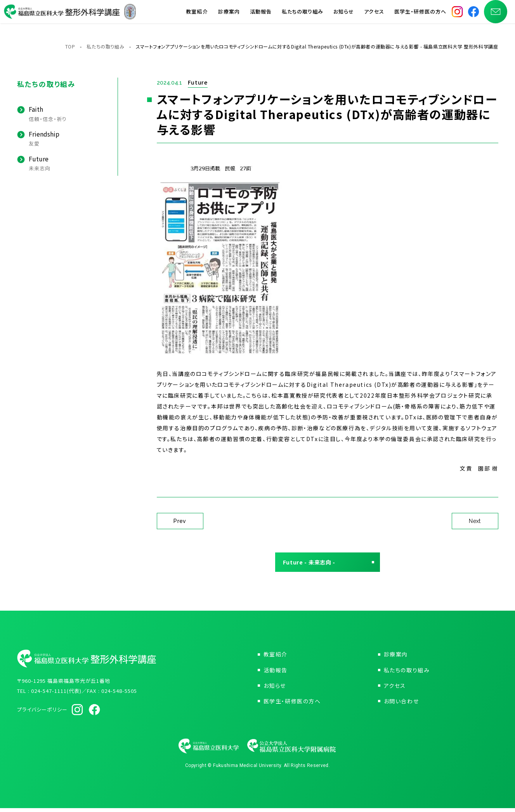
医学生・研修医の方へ (420, 15)
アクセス (374, 15)
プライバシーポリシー (42, 713)
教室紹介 (197, 15)
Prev (180, 521)
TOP (70, 46)
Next (475, 521)
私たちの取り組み (303, 15)
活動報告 (261, 15)
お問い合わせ (401, 705)
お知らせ (344, 15)
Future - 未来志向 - (313, 564)
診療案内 (229, 15)
